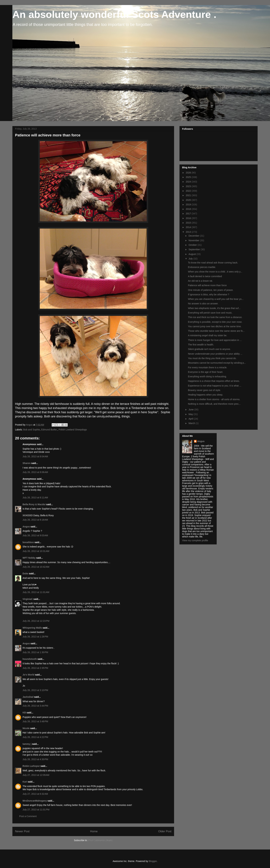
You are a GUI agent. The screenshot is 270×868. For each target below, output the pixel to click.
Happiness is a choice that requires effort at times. (214, 381)
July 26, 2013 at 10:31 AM (36, 551)
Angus (26, 527)
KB (24, 713)
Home (94, 831)
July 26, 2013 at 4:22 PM (35, 737)
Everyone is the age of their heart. (206, 372)
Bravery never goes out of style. (204, 390)
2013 (189, 232)
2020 (189, 200)
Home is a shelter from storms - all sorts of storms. (214, 399)
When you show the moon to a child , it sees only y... (215, 272)
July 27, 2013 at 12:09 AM (36, 775)
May (191, 414)
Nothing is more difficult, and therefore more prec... (214, 404)
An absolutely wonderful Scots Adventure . (114, 14)
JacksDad (28, 697)
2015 (189, 223)
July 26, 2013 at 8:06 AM (35, 472)
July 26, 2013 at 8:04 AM (35, 456)
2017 (189, 214)
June (191, 410)
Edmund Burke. (49, 430)
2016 (189, 218)
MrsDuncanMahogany (35, 801)
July (191, 259)
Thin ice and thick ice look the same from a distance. (215, 317)
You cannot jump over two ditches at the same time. (215, 326)
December (194, 236)
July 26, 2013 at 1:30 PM (35, 652)
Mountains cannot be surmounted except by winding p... (217, 363)
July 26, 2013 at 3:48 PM (35, 721)
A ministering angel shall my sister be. (208, 335)
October (193, 245)
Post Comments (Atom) (100, 840)
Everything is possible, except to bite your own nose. (215, 322)
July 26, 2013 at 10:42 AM (36, 567)
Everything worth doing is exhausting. (207, 376)
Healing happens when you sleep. (206, 395)
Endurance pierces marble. (202, 267)
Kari (25, 782)
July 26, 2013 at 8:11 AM (35, 498)
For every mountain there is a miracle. (208, 367)
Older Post (165, 831)
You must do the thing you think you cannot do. (212, 358)
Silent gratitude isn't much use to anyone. (209, 349)
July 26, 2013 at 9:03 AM (35, 535)
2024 (189, 182)
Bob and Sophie (32, 430)
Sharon (27, 463)
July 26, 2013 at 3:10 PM (35, 690)
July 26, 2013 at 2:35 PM (35, 668)
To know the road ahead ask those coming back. (213, 263)
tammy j (27, 744)
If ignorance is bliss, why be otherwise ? (209, 295)
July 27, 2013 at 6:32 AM (35, 794)
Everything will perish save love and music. (210, 313)
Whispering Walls (32, 628)
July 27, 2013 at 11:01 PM (36, 810)
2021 (189, 195)
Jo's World (28, 675)
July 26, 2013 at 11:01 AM (36, 592)
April (191, 419)
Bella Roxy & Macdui (34, 504)
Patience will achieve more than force (207, 285)
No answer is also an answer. (203, 304)
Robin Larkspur (31, 766)
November (194, 240)
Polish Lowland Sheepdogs (73, 430)
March (192, 423)
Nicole (26, 728)
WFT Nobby (29, 558)
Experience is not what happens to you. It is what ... (215, 386)
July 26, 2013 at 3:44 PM (35, 706)
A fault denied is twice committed (205, 276)
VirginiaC (28, 599)
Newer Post (22, 831)
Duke (25, 573)
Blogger (153, 861)
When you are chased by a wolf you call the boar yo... (216, 299)
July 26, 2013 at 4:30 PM (35, 759)
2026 (189, 173)
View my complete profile (195, 540)
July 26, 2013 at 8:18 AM (35, 520)
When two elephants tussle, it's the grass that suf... (214, 308)
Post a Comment (28, 816)
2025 (189, 177)
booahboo (28, 542)
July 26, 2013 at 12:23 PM (36, 621)
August (192, 254)
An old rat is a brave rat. (200, 281)
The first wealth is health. (201, 345)
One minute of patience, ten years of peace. (211, 290)
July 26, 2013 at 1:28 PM (35, 637)
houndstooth (30, 659)
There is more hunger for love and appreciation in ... (215, 340)
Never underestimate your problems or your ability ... (215, 354)
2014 (189, 227)
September (194, 249)
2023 (189, 186)
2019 (189, 205)
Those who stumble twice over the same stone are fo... (216, 331)
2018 (189, 209)
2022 (189, 191)
